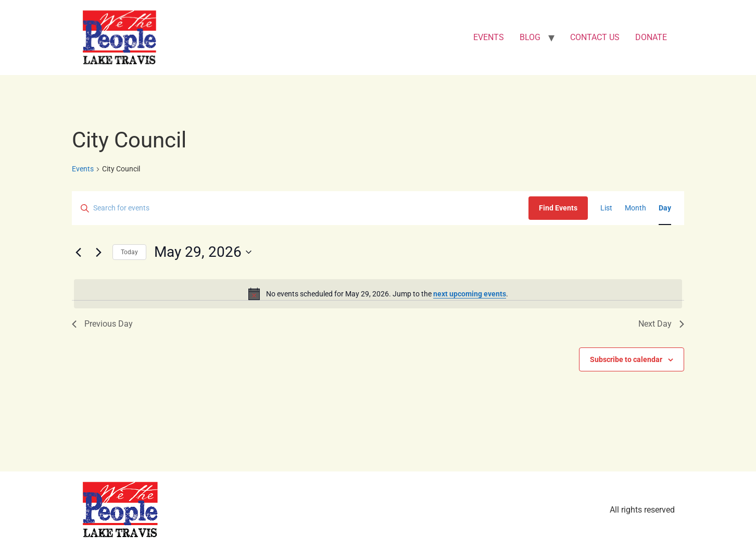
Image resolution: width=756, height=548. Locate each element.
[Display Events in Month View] (635, 208)
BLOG (530, 37)
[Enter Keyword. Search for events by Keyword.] (300, 208)
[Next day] (98, 252)
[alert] (378, 294)
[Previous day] (78, 252)
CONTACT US (595, 37)
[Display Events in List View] (606, 208)
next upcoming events (470, 294)
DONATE (651, 37)
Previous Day (102, 324)
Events (83, 169)
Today (129, 252)
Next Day (661, 324)
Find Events (558, 208)
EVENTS (489, 37)
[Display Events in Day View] (665, 208)
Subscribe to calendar (626, 359)
